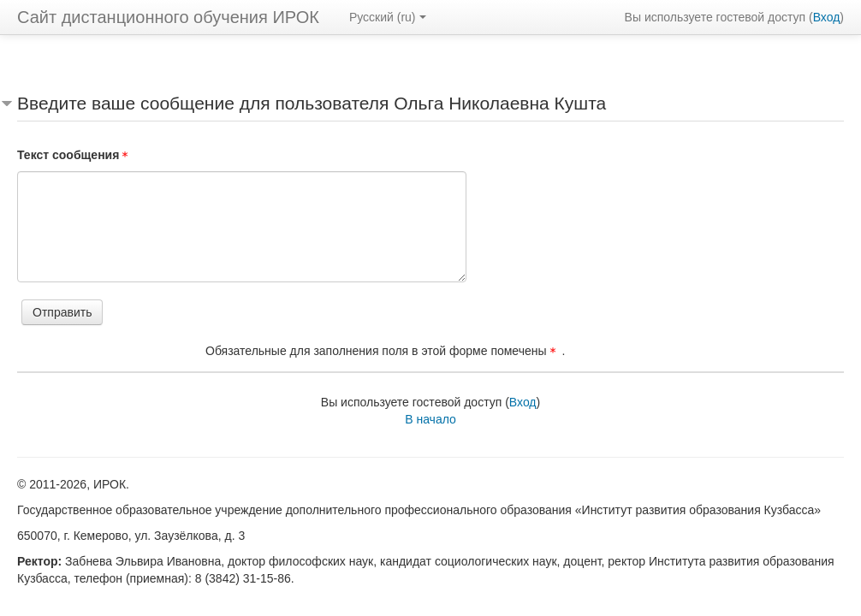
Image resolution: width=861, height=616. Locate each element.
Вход (827, 17)
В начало (430, 419)
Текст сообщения (75, 155)
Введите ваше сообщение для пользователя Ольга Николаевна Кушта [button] (312, 103)
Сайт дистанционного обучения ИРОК (168, 17)
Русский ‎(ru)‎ (388, 17)
